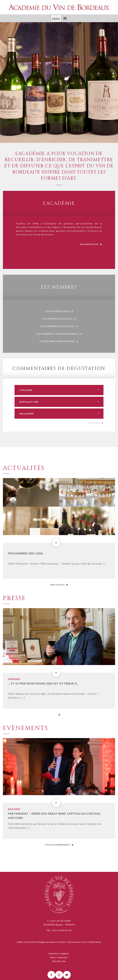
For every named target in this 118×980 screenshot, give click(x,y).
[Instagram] (59, 975)
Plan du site (59, 961)
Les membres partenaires (59, 341)
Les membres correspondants (59, 334)
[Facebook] (51, 975)
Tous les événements (59, 845)
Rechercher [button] (96, 423)
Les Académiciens (59, 311)
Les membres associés (59, 319)
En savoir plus (91, 244)
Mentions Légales (59, 953)
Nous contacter (59, 957)
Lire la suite (59, 585)
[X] (67, 975)
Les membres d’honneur (59, 326)
